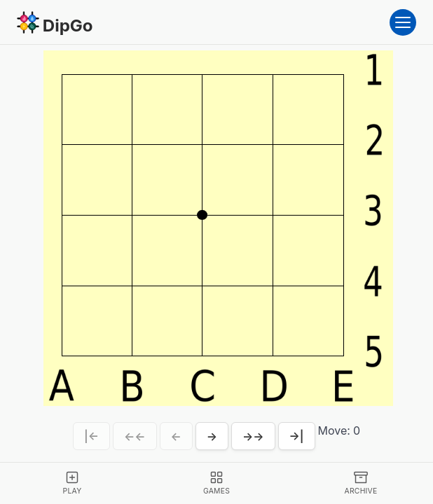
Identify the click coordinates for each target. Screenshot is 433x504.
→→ (253, 436)
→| (297, 436)
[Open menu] (403, 22)
